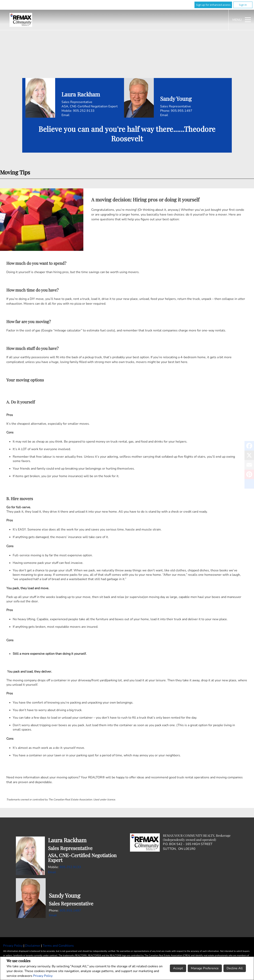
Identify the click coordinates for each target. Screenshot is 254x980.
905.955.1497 (182, 111)
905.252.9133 (84, 111)
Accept (178, 968)
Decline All (235, 968)
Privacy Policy (43, 976)
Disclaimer (33, 946)
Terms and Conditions (58, 946)
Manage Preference (205, 968)
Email (65, 115)
